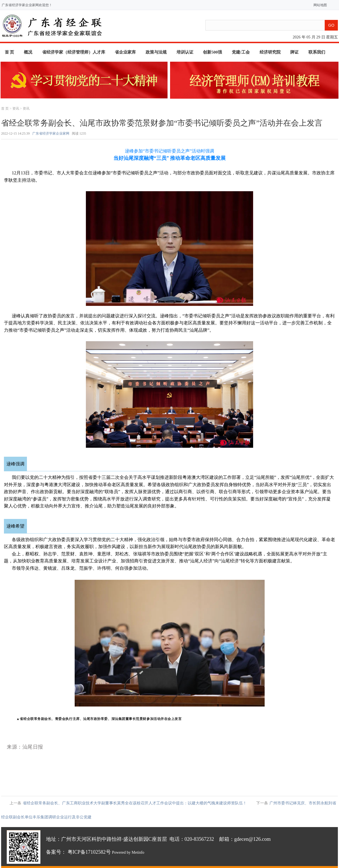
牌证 (294, 52)
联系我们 (317, 52)
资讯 (16, 108)
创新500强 (212, 52)
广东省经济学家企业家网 (51, 133)
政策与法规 (156, 52)
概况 (28, 52)
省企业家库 (125, 52)
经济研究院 (270, 52)
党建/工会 (241, 52)
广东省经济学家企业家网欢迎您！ (27, 5)
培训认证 (185, 52)
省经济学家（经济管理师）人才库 (74, 52)
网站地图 (319, 5)
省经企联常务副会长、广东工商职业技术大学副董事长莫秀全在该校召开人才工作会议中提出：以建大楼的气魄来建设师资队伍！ (135, 803)
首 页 (10, 52)
